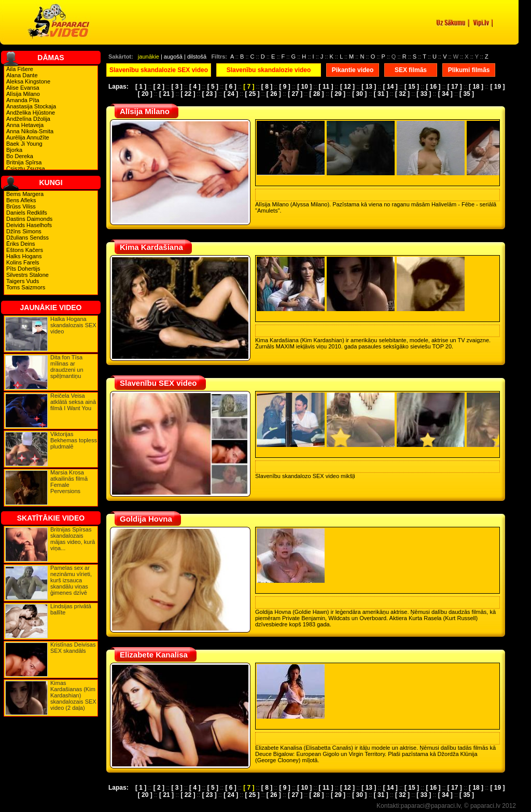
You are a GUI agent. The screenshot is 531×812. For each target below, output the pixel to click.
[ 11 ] (326, 87)
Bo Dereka (20, 156)
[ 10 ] (304, 87)
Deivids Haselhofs (29, 225)
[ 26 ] (274, 94)
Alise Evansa (23, 88)
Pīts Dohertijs (23, 269)
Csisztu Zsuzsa (26, 169)
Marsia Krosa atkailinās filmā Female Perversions (69, 482)
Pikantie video (353, 70)
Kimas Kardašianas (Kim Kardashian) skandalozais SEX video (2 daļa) (73, 695)
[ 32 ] (402, 94)
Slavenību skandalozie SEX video (159, 70)
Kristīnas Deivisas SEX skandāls (73, 648)
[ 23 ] (209, 94)
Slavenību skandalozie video (269, 70)
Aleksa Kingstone (28, 81)
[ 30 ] (359, 94)
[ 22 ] (188, 94)
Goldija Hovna (146, 519)
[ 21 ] (166, 94)
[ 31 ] (381, 94)
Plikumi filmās (469, 70)
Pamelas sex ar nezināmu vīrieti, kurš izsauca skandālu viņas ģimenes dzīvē (71, 580)
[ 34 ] (445, 94)
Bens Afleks (21, 200)
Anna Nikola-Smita (30, 131)
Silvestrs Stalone (27, 275)
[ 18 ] (476, 87)
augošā (173, 57)
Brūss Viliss (21, 206)
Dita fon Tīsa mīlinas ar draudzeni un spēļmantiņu (67, 367)
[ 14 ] (390, 87)
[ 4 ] (195, 87)
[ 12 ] (347, 87)
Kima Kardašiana (151, 247)
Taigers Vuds (23, 281)
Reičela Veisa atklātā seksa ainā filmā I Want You (73, 402)
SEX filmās (411, 70)
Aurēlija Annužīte (28, 137)
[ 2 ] (159, 87)
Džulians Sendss (27, 237)
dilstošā (197, 57)
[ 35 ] (467, 94)
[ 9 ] (285, 87)
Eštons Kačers (25, 250)
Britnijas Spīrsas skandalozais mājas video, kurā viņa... (73, 539)
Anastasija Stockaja (31, 106)
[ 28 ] (317, 94)
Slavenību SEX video (158, 383)
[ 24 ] (231, 94)
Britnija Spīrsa (24, 162)
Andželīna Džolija (28, 119)
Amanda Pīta (23, 100)
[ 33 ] (424, 94)
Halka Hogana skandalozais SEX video (73, 325)
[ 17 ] (455, 87)
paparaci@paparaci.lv (431, 806)
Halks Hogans (24, 256)
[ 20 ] (145, 94)
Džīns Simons (24, 231)
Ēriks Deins (21, 244)
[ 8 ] (267, 87)
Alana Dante (22, 75)
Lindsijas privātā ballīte (71, 609)
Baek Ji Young (24, 144)
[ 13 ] (369, 87)
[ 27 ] (295, 94)
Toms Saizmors (26, 287)
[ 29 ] (338, 94)
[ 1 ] (141, 87)
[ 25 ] (252, 94)
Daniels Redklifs (27, 213)
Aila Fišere (20, 69)
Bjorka (14, 150)
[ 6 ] (230, 87)
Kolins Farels (23, 262)
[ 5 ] (213, 87)
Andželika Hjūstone (31, 113)
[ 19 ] (497, 87)
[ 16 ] (433, 87)
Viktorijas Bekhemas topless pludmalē (74, 440)
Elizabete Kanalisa (154, 655)
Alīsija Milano (23, 94)
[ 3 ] (177, 87)
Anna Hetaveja (25, 125)
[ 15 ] (412, 87)
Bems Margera (25, 194)
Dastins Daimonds (29, 219)
